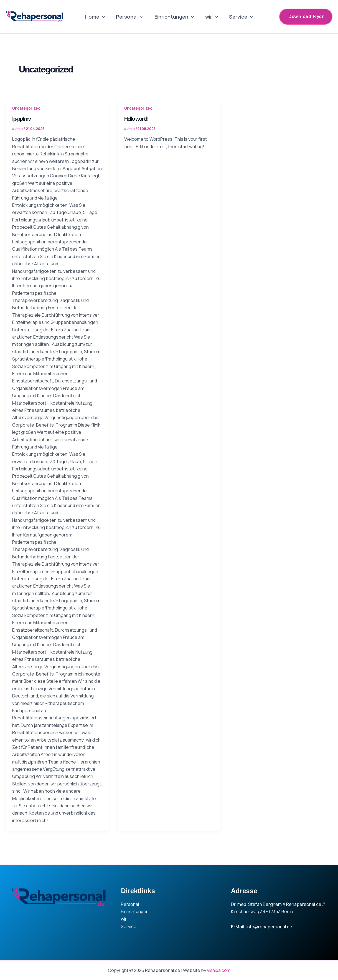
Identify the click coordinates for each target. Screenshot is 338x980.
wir (210, 17)
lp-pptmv (22, 119)
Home (97, 17)
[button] (306, 17)
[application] (104, 17)
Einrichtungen (174, 17)
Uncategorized (27, 108)
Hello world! (137, 119)
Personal (131, 17)
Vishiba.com (219, 970)
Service (239, 17)
